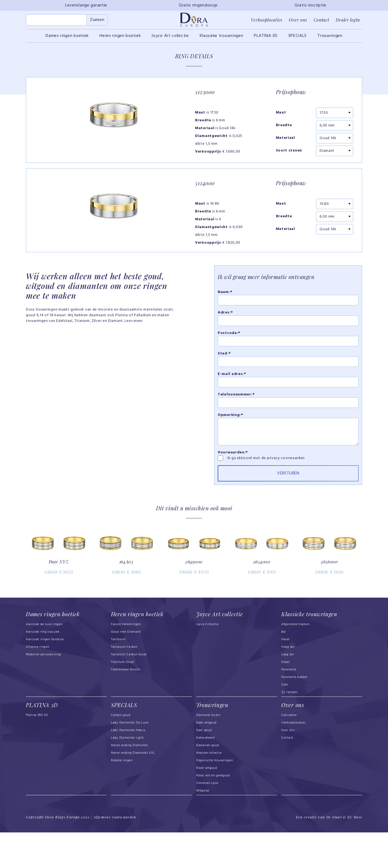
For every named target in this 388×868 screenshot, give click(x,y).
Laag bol (288, 691)
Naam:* (225, 314)
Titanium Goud (122, 698)
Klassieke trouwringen (221, 39)
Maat (281, 116)
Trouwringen (330, 39)
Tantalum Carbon (124, 683)
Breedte (284, 129)
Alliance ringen (38, 683)
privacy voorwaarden (286, 480)
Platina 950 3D (37, 751)
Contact (321, 21)
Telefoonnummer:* (236, 416)
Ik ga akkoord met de (247, 480)
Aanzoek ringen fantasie (45, 676)
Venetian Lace (207, 819)
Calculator (289, 751)
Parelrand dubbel (294, 713)
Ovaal (286, 698)
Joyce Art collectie (170, 39)
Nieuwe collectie (209, 789)
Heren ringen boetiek (120, 39)
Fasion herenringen (126, 660)
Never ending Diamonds (130, 781)
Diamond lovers (208, 751)
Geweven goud (207, 781)
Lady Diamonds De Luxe (130, 759)
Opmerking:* (231, 437)
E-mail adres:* (232, 396)
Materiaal (285, 141)
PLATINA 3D (266, 39)
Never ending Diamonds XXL (133, 789)
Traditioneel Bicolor (126, 706)
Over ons (298, 21)
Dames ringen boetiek (67, 39)
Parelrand (289, 706)
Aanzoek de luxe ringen (44, 660)
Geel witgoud (206, 759)
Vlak (285, 721)
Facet (285, 676)
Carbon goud (121, 751)
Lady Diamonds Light (127, 774)
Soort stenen (289, 154)
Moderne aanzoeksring (43, 691)
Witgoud (203, 826)
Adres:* (225, 334)
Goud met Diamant (126, 668)
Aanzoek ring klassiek (43, 668)
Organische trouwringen (215, 796)
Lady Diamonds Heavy (128, 766)
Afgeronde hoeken (295, 660)
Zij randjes (290, 728)
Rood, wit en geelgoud (213, 811)
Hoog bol (288, 683)
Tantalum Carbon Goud (129, 691)
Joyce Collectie (207, 660)
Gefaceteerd (205, 774)
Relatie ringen (122, 796)
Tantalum (118, 676)
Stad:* (224, 375)
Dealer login (348, 21)
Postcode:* (229, 355)
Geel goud (204, 766)
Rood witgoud (207, 804)
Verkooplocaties (267, 21)
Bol (284, 668)
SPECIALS (298, 39)
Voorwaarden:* (233, 474)
